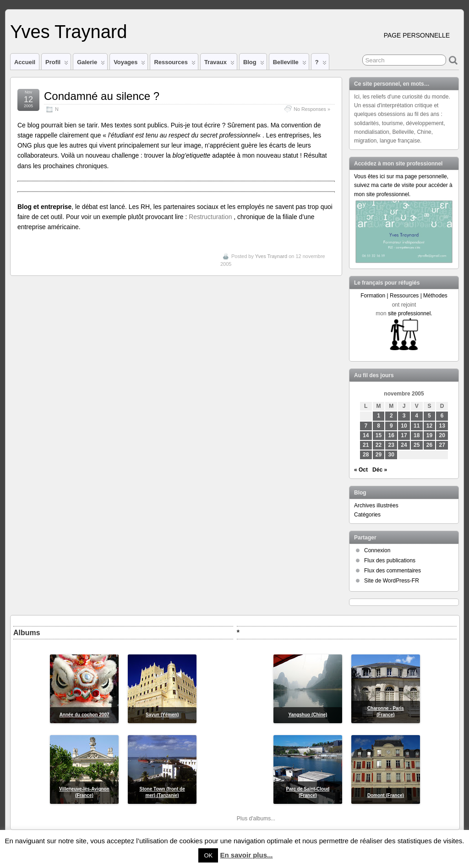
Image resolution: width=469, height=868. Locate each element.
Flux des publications (390, 560)
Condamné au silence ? (102, 96)
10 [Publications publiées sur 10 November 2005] (404, 426)
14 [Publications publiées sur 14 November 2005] (366, 435)
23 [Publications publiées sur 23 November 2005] (391, 445)
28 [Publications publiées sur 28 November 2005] (366, 455)
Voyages (129, 64)
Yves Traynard (68, 32)
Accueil (25, 62)
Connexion (377, 550)
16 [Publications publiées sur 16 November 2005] (391, 435)
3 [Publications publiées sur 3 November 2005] (404, 416)
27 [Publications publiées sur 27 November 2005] (442, 445)
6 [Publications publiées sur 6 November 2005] (442, 416)
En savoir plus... (246, 855)
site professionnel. (410, 313)
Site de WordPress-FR (392, 581)
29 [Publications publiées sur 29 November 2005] (379, 455)
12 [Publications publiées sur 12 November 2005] (429, 426)
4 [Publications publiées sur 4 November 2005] (417, 416)
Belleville (290, 64)
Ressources (175, 64)
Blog (254, 64)
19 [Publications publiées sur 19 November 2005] (429, 435)
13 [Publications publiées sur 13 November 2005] (442, 426)
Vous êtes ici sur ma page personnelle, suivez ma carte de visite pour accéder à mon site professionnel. (403, 185)
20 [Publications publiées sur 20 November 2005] (442, 435)
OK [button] (208, 855)
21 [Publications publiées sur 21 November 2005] (366, 445)
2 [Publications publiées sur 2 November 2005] (391, 416)
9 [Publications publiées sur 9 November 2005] (391, 426)
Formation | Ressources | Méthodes (404, 296)
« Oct (361, 470)
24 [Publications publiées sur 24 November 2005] (404, 445)
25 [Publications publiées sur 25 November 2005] (417, 445)
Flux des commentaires (393, 571)
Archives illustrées (376, 505)
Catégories (367, 515)
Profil (57, 64)
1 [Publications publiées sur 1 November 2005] (379, 416)
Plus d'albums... (256, 819)
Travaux (219, 64)
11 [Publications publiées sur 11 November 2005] (417, 426)
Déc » (380, 470)
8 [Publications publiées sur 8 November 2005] (379, 426)
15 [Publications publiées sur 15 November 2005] (379, 435)
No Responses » (312, 109)
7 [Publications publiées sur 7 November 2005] (366, 426)
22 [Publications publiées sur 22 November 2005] (379, 445)
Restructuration (211, 217)
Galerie (91, 64)
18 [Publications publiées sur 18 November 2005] (417, 435)
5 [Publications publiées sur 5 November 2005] (429, 416)
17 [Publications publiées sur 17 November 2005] (404, 435)
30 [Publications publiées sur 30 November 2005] (391, 455)
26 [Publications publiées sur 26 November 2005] (429, 445)
